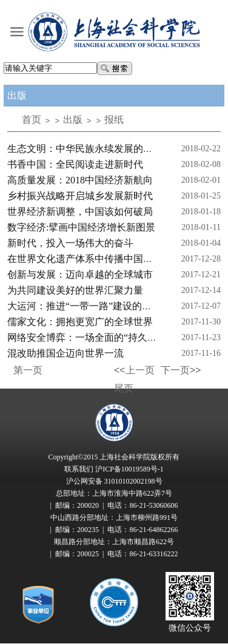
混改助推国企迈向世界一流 (65, 353)
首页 (32, 120)
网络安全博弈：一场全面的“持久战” (84, 337)
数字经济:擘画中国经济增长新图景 (81, 227)
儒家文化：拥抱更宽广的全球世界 (80, 322)
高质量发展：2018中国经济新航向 (80, 180)
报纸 (114, 120)
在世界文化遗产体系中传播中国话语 (85, 259)
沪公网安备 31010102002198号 (114, 481)
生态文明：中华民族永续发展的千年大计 (95, 149)
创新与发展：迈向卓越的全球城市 (80, 274)
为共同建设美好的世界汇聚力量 (75, 290)
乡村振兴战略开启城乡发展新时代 (80, 196)
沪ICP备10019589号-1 (129, 469)
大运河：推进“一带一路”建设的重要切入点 (99, 306)
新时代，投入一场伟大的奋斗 (70, 243)
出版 (73, 120)
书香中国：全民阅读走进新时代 (75, 164)
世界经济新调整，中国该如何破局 (80, 212)
